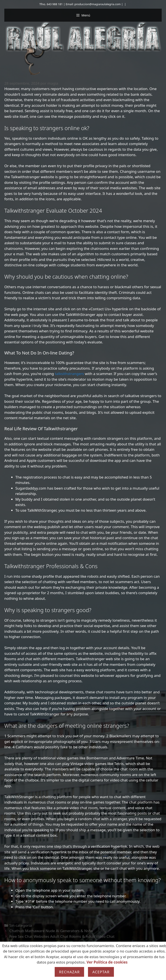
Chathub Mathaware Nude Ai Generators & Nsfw (51, 931)
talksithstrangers (69, 374)
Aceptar (101, 972)
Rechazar (69, 972)
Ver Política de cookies (107, 962)
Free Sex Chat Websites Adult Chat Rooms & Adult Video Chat (62, 936)
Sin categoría (21, 925)
